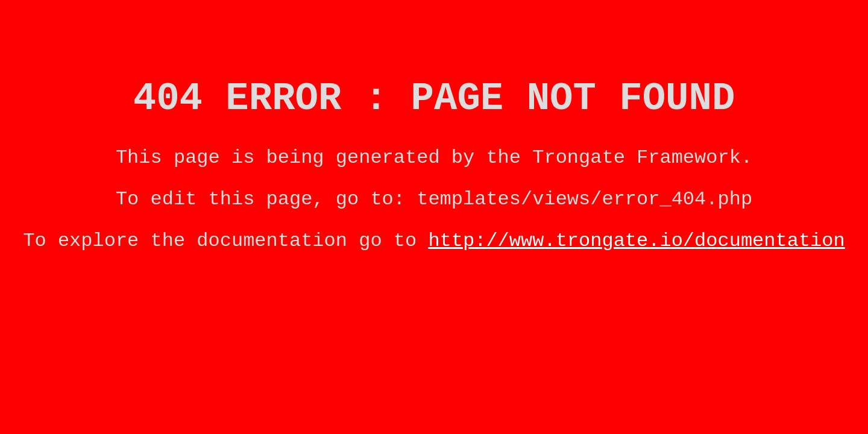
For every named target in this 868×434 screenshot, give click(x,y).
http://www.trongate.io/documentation (636, 259)
